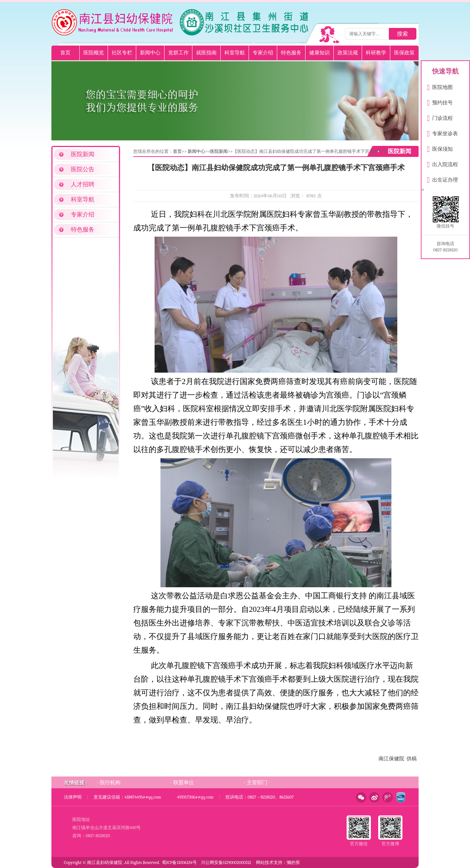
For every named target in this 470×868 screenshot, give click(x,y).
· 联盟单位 (182, 782)
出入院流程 (442, 163)
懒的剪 (293, 862)
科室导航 (235, 53)
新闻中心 (150, 53)
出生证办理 (442, 178)
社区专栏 (122, 53)
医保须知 (440, 148)
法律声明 (73, 797)
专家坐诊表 (442, 132)
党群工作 (178, 53)
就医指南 (206, 53)
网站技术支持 (269, 862)
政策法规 (348, 53)
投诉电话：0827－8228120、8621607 (259, 797)
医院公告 (83, 169)
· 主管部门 (256, 782)
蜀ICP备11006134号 (179, 862)
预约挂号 (440, 101)
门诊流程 (440, 117)
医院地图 (440, 86)
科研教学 (376, 53)
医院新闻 (83, 154)
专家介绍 (263, 53)
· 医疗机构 (109, 782)
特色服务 (291, 53)
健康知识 (319, 53)
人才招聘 (83, 184)
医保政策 (404, 53)
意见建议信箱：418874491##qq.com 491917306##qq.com (153, 797)
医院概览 (94, 53)
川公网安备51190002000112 (226, 862)
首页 (65, 53)
